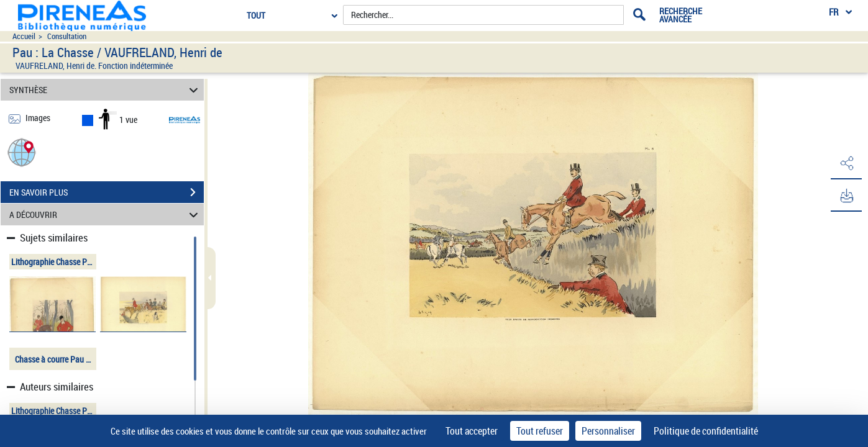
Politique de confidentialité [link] (706, 431)
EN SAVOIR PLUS (107, 192)
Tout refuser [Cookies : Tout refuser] (540, 431)
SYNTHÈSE (106, 90)
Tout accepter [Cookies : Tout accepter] (472, 431)
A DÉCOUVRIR (106, 214)
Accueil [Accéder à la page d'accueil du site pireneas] (24, 36)
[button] (22, 152)
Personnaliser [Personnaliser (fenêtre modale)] (608, 431)
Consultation (67, 36)
